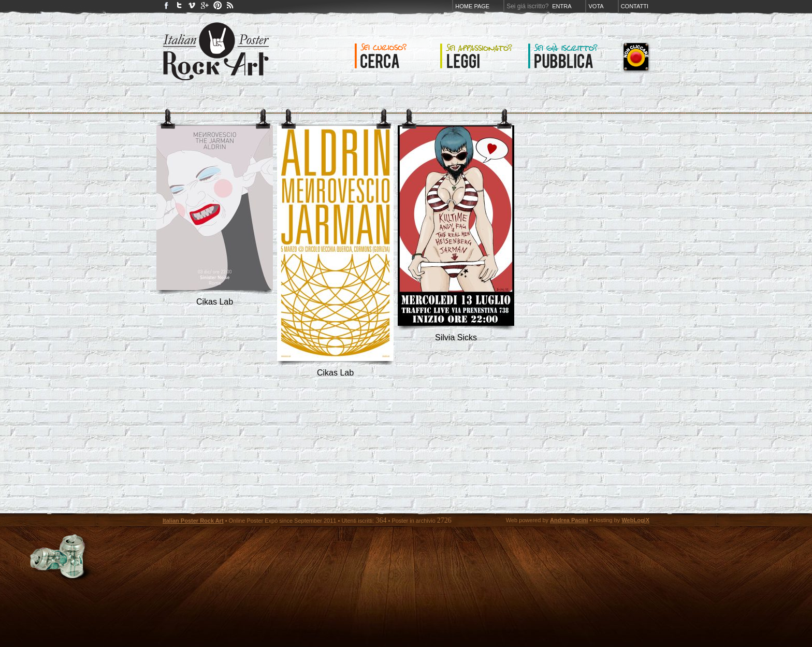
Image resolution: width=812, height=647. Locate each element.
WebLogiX (635, 520)
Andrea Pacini (569, 520)
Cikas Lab (215, 302)
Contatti (635, 6)
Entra (562, 6)
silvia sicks (456, 337)
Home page (472, 6)
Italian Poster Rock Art (193, 521)
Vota (596, 6)
